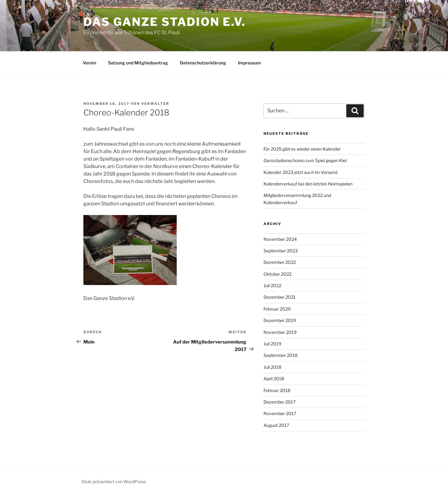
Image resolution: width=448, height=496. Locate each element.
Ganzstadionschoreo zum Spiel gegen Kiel (305, 160)
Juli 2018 (272, 367)
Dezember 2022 (280, 262)
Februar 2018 (277, 390)
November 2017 (280, 413)
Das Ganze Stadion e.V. (165, 22)
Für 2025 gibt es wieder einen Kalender (302, 149)
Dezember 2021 (280, 297)
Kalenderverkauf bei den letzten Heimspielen (308, 184)
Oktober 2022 (278, 274)
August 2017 (276, 425)
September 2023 (281, 251)
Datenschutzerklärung (203, 63)
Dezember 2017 (280, 402)
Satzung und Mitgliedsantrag (138, 63)
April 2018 (274, 379)
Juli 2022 (272, 285)
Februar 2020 (277, 309)
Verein (89, 63)
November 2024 (280, 239)
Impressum (250, 63)
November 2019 (280, 332)
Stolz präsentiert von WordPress (114, 482)
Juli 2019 (272, 344)
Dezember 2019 (280, 320)
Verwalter (155, 104)
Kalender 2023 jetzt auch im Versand (300, 172)
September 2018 (280, 355)
